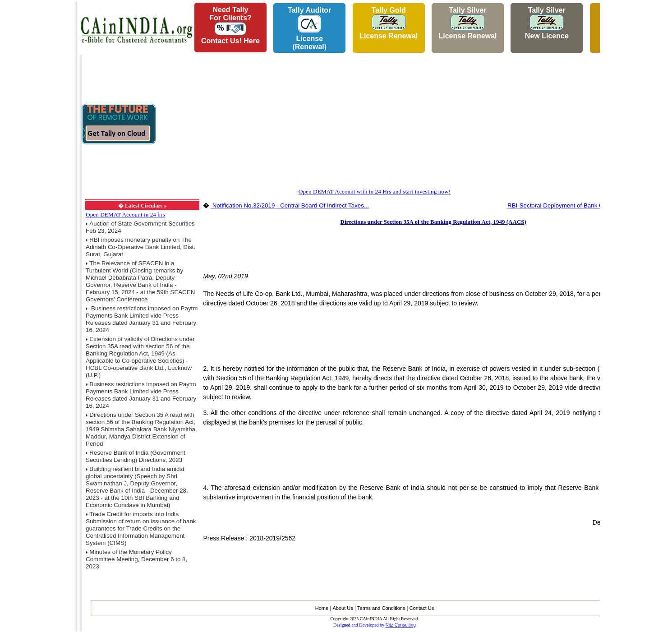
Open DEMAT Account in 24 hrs (125, 215)
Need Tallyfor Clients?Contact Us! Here (230, 25)
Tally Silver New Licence (547, 23)
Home (322, 608)
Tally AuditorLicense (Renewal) (309, 28)
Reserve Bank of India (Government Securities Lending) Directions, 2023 (136, 456)
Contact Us (422, 608)
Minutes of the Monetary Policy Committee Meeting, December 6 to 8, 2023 (136, 559)
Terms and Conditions (381, 608)
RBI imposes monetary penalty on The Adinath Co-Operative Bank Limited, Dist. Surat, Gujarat (140, 247)
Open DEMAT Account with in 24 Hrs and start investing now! (375, 191)
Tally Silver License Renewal (467, 23)
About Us (343, 608)
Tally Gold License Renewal (389, 23)
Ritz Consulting (401, 625)
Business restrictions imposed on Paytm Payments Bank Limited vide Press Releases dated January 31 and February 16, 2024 (142, 319)
